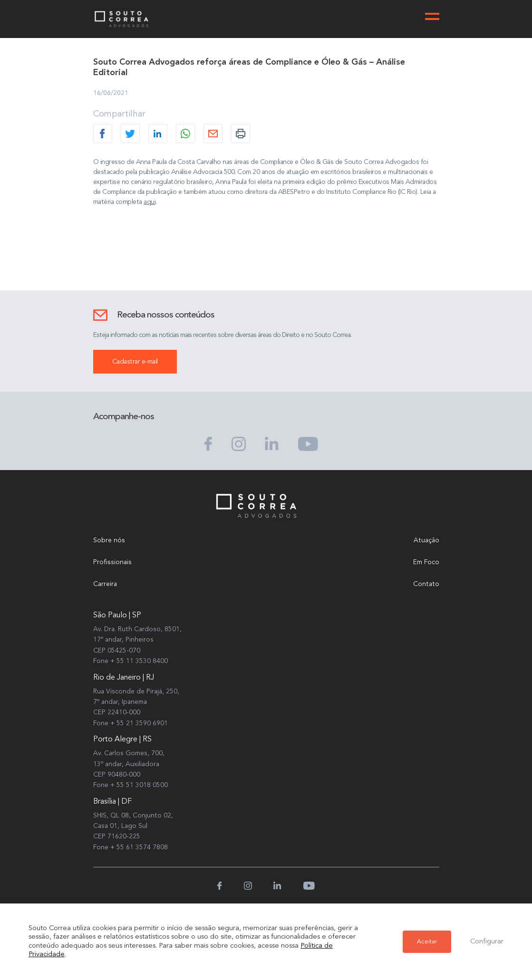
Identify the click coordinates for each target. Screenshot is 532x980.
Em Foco (426, 562)
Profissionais (112, 562)
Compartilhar (119, 114)
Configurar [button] (487, 942)
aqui (150, 202)
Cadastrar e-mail (135, 362)
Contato (426, 584)
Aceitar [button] (427, 942)
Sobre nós (109, 540)
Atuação (426, 540)
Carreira (105, 584)
